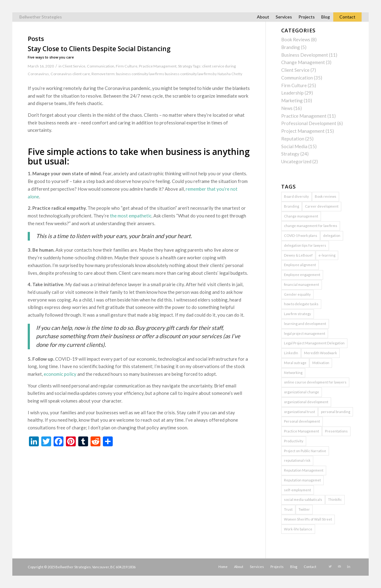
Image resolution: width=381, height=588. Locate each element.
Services (284, 17)
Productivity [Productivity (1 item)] (294, 441)
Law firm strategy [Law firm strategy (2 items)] (298, 314)
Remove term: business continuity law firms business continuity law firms (152, 74)
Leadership (292, 93)
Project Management (303, 131)
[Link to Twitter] (330, 566)
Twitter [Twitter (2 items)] (304, 509)
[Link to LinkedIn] (349, 566)
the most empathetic (131, 216)
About (263, 17)
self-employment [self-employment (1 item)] (298, 490)
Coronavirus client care (70, 74)
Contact (347, 17)
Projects (307, 17)
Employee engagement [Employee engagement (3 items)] (302, 275)
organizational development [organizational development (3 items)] (306, 402)
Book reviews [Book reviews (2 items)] (326, 196)
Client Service (74, 66)
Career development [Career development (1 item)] (322, 206)
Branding (291, 47)
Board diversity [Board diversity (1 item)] (296, 196)
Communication (101, 66)
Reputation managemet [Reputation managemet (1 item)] (302, 480)
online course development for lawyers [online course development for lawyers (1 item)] (315, 382)
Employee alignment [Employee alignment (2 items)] (300, 265)
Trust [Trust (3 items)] (288, 509)
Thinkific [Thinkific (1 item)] (335, 499)
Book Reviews (296, 39)
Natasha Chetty (230, 74)
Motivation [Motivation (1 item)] (321, 363)
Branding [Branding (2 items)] (292, 206)
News (287, 108)
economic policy (60, 374)
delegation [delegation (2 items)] (332, 235)
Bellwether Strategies (41, 17)
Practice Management (158, 66)
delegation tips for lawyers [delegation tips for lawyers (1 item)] (305, 245)
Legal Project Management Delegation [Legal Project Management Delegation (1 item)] (314, 343)
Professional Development (309, 123)
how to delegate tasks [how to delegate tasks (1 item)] (301, 304)
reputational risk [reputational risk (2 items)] (297, 460)
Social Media (294, 146)
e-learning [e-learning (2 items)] (327, 255)
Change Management (303, 62)
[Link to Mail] (339, 566)
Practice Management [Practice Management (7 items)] (302, 431)
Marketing (292, 100)
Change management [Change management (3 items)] (301, 216)
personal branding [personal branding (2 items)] (336, 412)
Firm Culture (127, 66)
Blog (326, 17)
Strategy (185, 66)
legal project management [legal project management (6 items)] (305, 333)
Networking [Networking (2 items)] (293, 373)
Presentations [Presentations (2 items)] (336, 431)
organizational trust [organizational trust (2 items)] (300, 412)
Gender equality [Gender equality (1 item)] (297, 294)
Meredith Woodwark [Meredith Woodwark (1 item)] (320, 353)
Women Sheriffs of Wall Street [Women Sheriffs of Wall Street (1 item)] (308, 519)
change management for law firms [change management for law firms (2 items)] (311, 226)
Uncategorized (296, 161)
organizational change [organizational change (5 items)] (302, 392)
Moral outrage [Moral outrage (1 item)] (295, 363)
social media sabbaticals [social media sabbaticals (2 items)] (303, 499)
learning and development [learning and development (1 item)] (305, 324)
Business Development (305, 55)
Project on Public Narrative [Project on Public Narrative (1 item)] (305, 451)
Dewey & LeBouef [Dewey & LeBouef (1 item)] (298, 255)
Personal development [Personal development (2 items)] (302, 421)
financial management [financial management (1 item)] (302, 284)
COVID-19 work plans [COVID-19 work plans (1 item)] (301, 235)
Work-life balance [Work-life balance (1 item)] (298, 529)
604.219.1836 (126, 567)
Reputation (293, 139)
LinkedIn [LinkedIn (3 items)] (291, 353)
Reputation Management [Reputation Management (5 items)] (304, 470)
